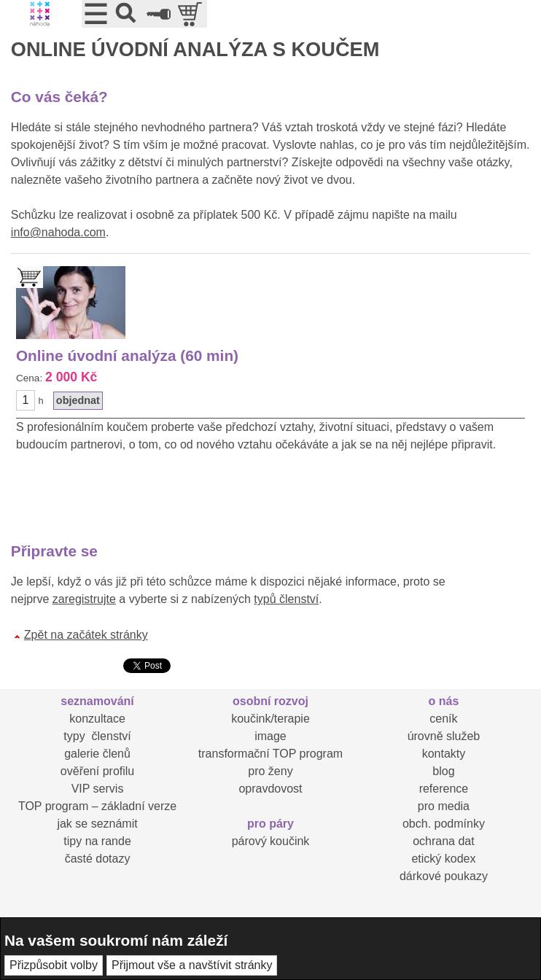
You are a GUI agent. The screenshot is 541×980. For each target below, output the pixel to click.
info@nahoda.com (58, 232)
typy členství (97, 736)
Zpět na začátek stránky (86, 635)
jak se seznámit (97, 824)
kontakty (444, 754)
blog (443, 771)
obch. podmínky (444, 824)
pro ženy (270, 771)
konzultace (97, 719)
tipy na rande (97, 841)
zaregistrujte (84, 599)
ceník (443, 719)
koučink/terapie (270, 719)
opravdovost (270, 789)
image (270, 736)
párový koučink (271, 841)
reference (444, 789)
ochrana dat (444, 841)
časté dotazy (98, 859)
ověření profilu (97, 771)
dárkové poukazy (444, 876)
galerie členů (97, 754)
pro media (444, 806)
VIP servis (98, 789)
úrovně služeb (444, 736)
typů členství (286, 599)
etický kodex (443, 859)
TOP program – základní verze (97, 806)
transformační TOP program (270, 754)
